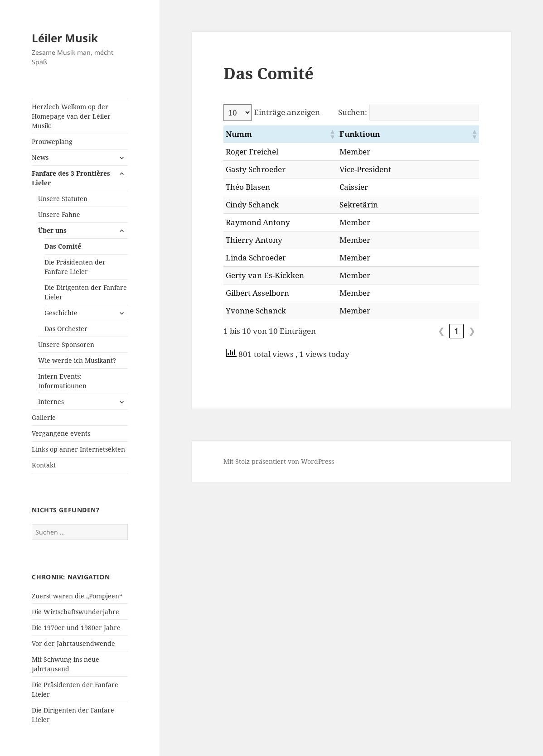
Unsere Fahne (59, 214)
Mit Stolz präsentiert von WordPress (279, 461)
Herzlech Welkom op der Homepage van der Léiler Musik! (71, 116)
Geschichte (61, 313)
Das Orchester (66, 329)
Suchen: (353, 112)
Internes (51, 402)
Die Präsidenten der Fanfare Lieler (75, 267)
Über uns (52, 230)
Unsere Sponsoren (66, 344)
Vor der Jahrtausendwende (73, 643)
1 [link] (456, 331)
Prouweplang (52, 142)
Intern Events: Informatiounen (62, 381)
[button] (371, 134)
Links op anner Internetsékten (78, 449)
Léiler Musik (65, 38)
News (40, 157)
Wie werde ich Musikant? (77, 360)
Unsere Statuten (63, 199)
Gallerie (44, 417)
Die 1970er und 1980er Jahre (76, 628)
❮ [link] (441, 331)
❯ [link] (472, 331)
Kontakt (44, 465)
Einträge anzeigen (287, 112)
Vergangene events (61, 433)
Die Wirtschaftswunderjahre (75, 612)
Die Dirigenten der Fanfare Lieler (86, 292)
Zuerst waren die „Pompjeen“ (77, 596)
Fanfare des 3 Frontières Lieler (71, 178)
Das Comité (63, 246)
